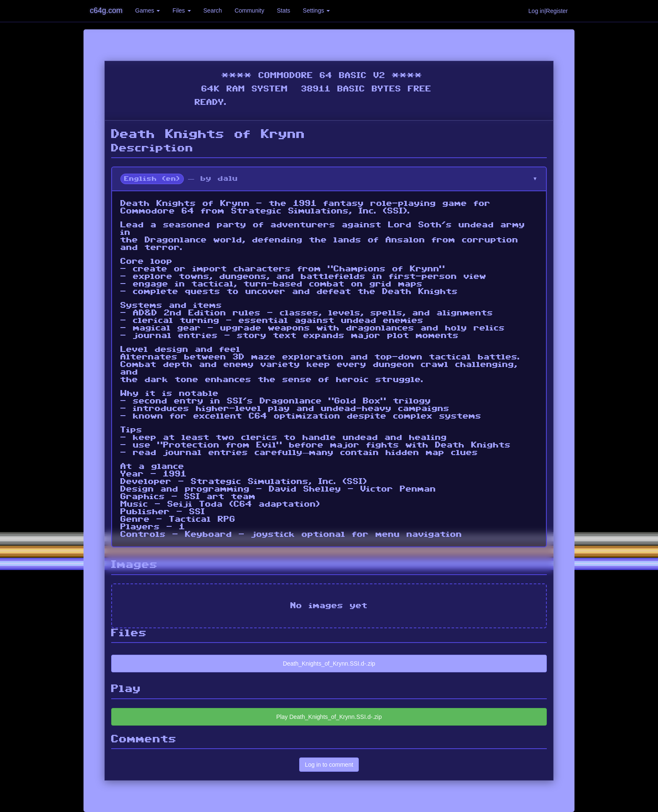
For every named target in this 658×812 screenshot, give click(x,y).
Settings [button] (316, 10)
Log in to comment (329, 765)
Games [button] (148, 10)
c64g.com (106, 10)
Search (213, 10)
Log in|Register (548, 11)
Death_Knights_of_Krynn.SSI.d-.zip (329, 664)
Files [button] (181, 10)
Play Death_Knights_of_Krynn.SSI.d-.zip (329, 717)
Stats (284, 10)
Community (249, 10)
